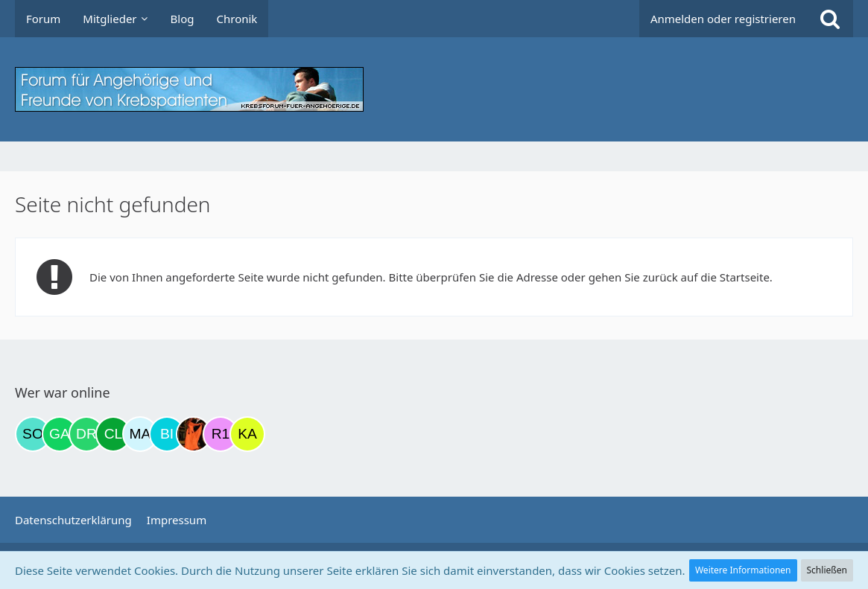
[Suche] (830, 19)
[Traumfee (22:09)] (194, 434)
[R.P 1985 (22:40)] (221, 434)
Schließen (827, 570)
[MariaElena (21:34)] (140, 434)
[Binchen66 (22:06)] (167, 434)
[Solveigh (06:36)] (33, 434)
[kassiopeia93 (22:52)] (247, 434)
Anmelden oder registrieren (723, 19)
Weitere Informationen (743, 570)
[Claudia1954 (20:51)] (113, 434)
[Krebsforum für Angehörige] (434, 89)
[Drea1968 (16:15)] (86, 434)
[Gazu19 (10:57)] (60, 434)
